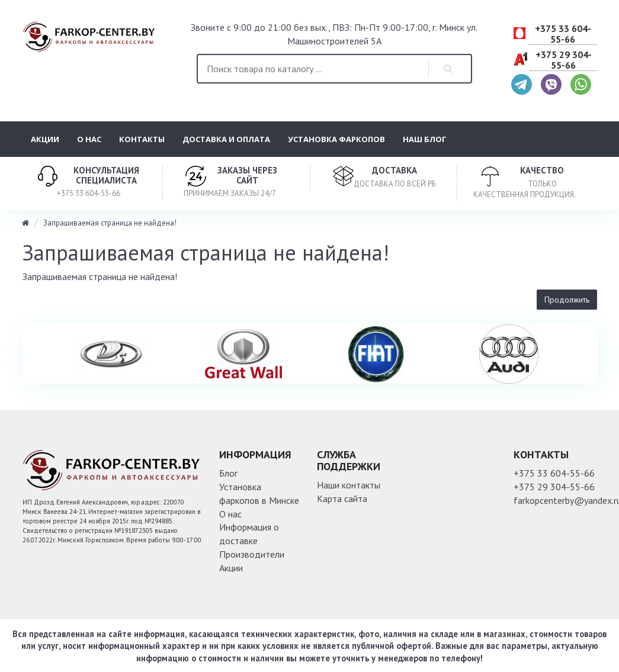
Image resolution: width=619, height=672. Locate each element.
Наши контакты (349, 485)
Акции (45, 139)
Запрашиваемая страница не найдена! (110, 223)
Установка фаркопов (336, 139)
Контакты (142, 139)
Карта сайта (342, 499)
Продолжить (567, 300)
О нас (89, 139)
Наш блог (425, 139)
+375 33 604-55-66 (563, 34)
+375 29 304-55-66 (564, 60)
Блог (228, 473)
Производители (252, 554)
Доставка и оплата (226, 139)
